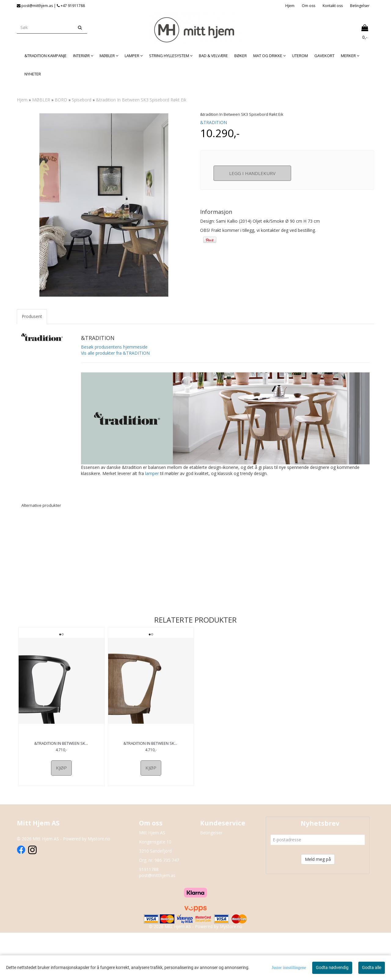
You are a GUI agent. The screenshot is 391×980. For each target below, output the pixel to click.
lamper (152, 515)
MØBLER (41, 100)
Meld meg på (318, 906)
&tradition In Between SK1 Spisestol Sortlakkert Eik (61, 788)
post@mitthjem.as (157, 922)
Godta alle (372, 967)
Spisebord (82, 100)
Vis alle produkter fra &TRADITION (115, 395)
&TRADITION (214, 122)
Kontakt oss (333, 6)
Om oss (309, 6)
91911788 (149, 916)
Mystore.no (99, 886)
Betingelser (360, 6)
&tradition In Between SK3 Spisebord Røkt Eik (141, 100)
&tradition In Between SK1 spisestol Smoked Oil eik (151, 788)
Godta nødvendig (332, 967)
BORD (61, 100)
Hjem (290, 6)
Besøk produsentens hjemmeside (114, 389)
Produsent (32, 358)
